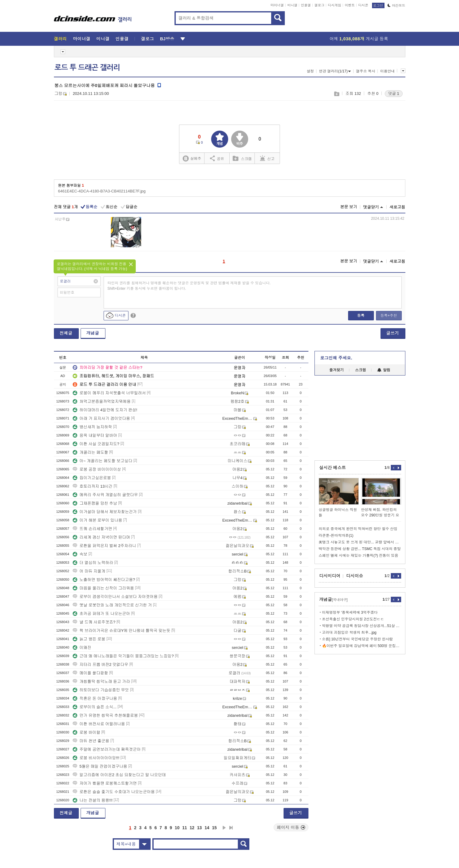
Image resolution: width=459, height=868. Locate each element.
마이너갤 (277, 5)
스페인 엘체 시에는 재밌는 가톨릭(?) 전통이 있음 (359, 556)
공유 (217, 158)
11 (185, 828)
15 (215, 828)
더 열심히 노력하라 (93, 563)
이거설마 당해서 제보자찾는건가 (105, 512)
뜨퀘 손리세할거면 (92, 529)
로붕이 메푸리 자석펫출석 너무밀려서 (109, 393)
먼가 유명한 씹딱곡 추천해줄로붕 (105, 715)
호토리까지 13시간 (93, 486)
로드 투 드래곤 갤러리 (87, 68)
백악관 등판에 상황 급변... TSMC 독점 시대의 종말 (360, 549)
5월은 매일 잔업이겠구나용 (100, 766)
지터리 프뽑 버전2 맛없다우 (100, 664)
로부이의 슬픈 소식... (95, 707)
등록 (361, 315)
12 (192, 828)
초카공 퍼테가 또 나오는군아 (101, 614)
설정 (310, 71)
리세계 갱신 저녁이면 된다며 (101, 537)
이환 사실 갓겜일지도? (96, 444)
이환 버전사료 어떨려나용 (99, 724)
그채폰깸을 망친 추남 (95, 503)
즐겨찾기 (337, 370)
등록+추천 (389, 315)
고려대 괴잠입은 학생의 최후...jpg (349, 633)
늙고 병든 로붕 (89, 639)
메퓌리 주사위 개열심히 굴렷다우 (105, 495)
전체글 (66, 333)
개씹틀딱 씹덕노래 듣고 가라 (101, 681)
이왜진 (82, 648)
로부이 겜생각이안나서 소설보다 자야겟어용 (115, 597)
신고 (267, 158)
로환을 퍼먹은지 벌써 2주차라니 (104, 546)
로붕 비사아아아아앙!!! (96, 758)
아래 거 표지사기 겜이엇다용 (101, 418)
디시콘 (363, 5)
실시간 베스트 (333, 468)
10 (177, 828)
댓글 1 (394, 93)
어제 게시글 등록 (359, 39)
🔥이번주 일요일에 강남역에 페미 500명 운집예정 (362, 646)
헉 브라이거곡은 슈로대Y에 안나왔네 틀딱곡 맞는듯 (121, 631)
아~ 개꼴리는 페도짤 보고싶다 (102, 461)
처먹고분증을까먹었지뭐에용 (102, 401)
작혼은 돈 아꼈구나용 (95, 698)
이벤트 (350, 5)
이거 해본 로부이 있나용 (97, 520)
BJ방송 (167, 39)
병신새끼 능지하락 (92, 427)
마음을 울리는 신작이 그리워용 (103, 588)
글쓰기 (393, 333)
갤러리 (60, 39)
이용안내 (387, 71)
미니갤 (292, 5)
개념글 (93, 333)
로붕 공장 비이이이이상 (97, 469)
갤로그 (319, 5)
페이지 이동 (291, 827)
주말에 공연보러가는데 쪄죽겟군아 (107, 749)
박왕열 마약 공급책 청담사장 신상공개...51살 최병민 (362, 626)
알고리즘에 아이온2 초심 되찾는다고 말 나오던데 (119, 775)
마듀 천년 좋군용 (91, 741)
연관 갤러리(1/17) (335, 71)
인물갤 (306, 5)
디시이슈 (355, 576)
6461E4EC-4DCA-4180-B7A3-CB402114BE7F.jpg (102, 191)
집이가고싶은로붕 (92, 478)
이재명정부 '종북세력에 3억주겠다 (350, 613)
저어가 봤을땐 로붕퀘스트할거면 (105, 783)
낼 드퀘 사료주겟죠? (94, 622)
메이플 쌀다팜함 (90, 673)
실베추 (192, 159)
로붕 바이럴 (86, 732)
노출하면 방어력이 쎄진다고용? (104, 580)
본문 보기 (349, 207)
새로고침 (397, 207)
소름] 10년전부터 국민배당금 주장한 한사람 (358, 639)
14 (207, 828)
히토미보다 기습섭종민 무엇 (101, 690)
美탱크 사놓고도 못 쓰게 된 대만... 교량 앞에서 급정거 (360, 542)
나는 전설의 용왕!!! (93, 800)
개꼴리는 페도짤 (90, 452)
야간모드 (396, 5)
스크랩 (336, 94)
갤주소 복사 (366, 71)
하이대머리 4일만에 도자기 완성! (105, 410)
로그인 (378, 5)
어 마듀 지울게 (89, 571)
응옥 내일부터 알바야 (95, 435)
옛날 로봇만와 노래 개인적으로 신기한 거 (112, 605)
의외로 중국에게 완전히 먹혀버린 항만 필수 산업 (358, 529)
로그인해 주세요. (336, 358)
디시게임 (334, 5)
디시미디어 (330, 576)
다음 (224, 828)
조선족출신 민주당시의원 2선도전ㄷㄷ (353, 619)
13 (200, 828)
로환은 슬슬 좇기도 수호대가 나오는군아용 (114, 792)
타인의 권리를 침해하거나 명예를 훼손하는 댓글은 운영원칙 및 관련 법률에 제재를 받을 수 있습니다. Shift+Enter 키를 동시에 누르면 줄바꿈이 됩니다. (189, 286)
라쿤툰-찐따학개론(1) (336, 536)
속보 (80, 554)
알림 (384, 370)
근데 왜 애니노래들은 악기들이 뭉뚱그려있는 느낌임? (123, 656)
